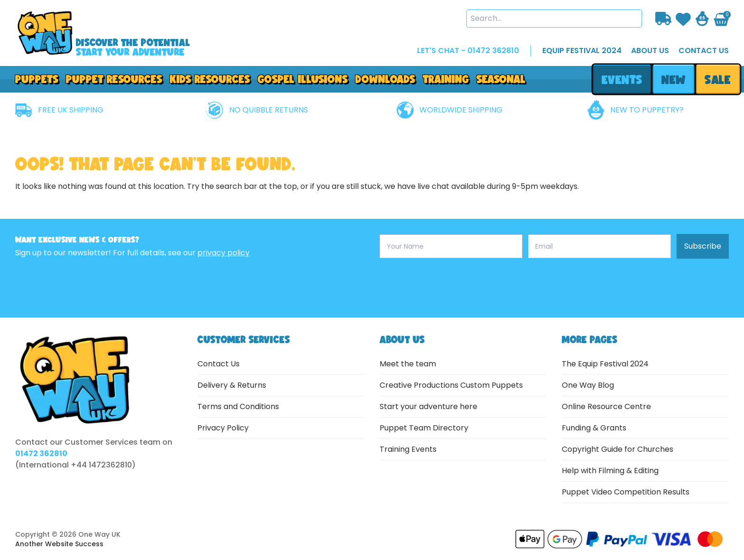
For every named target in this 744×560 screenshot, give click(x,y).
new (673, 79)
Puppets (37, 79)
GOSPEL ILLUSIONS (303, 79)
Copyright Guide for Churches (618, 449)
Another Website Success (59, 544)
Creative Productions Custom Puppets (451, 385)
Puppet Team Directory (424, 428)
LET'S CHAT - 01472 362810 (468, 51)
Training (446, 79)
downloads (385, 79)
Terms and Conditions (238, 406)
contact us (704, 51)
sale (718, 79)
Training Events (408, 449)
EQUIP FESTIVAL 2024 (582, 51)
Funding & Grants (594, 428)
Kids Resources (210, 79)
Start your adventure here (428, 406)
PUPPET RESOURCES (114, 79)
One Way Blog (588, 385)
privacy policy (223, 253)
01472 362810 (41, 453)
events (622, 79)
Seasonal (501, 79)
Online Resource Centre (606, 406)
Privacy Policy (223, 428)
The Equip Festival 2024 (605, 364)
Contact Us (219, 364)
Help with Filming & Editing (610, 471)
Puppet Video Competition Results (626, 492)
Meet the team (408, 364)
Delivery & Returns (232, 385)
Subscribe (703, 246)
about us (650, 51)
